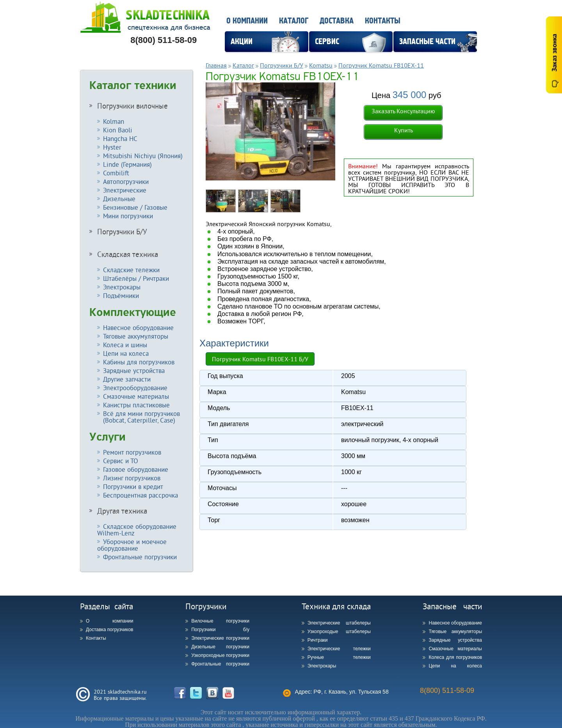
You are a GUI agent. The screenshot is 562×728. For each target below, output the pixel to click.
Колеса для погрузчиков (455, 657)
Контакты (383, 21)
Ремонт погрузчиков (132, 452)
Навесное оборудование (138, 327)
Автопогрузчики (126, 181)
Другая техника (122, 511)
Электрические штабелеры (339, 623)
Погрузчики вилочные (132, 106)
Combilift (116, 173)
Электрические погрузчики (220, 638)
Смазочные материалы (136, 396)
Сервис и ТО (121, 461)
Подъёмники (121, 295)
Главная (216, 65)
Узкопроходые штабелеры (339, 632)
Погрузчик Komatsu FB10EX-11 (381, 65)
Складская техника (128, 254)
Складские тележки (131, 270)
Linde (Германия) (127, 164)
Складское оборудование (137, 530)
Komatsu (321, 65)
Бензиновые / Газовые (135, 207)
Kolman (114, 121)
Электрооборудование (135, 388)
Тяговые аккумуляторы (136, 336)
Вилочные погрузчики (220, 621)
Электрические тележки (339, 649)
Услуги (108, 437)
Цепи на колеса (126, 353)
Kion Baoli (118, 130)
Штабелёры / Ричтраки (136, 278)
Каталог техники (133, 86)
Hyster (112, 147)
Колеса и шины (125, 345)
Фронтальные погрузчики (140, 557)
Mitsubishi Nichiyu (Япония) (143, 156)
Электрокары (122, 287)
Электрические (125, 190)
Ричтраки (318, 640)
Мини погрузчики (128, 216)
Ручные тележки (339, 657)
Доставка (337, 21)
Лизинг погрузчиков (132, 478)
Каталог (294, 21)
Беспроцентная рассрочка (140, 495)
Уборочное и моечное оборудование (132, 545)
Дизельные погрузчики (220, 647)
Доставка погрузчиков (109, 630)
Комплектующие (133, 312)
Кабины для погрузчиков (139, 362)
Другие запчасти (127, 379)
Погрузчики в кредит (133, 486)
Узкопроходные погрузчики (220, 655)
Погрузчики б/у (220, 630)
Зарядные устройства (134, 370)
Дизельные (119, 199)
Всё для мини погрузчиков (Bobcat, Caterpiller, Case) (139, 417)
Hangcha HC (120, 138)
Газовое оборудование (136, 469)
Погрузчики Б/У (122, 232)
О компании (247, 21)
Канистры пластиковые (136, 405)
